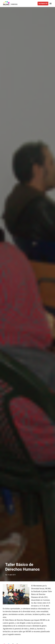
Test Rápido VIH (43, 3)
